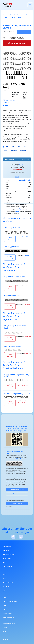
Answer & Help (17, 459)
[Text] (10, 32)
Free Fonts (6, 587)
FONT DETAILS (10, 239)
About (5, 636)
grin (19, 147)
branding (18, 209)
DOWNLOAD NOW (17, 43)
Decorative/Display (25, 180)
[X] (21, 537)
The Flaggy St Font (12, 247)
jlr (7, 147)
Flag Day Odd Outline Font (14, 346)
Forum (5, 597)
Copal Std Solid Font (12, 296)
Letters (5, 605)
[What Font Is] (7, 5)
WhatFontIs (7, 15)
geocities (14, 151)
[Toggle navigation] (30, 5)
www (6, 151)
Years (5, 609)
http (25, 147)
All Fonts (18, 15)
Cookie (5, 632)
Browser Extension (9, 554)
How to (5, 579)
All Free (27, 15)
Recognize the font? (17, 490)
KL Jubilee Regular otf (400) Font (17, 394)
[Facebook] (13, 537)
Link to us (6, 550)
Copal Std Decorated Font (14, 277)
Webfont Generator (17, 504)
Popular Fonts (7, 613)
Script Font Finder (9, 618)
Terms (5, 628)
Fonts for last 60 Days (10, 601)
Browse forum (17, 494)
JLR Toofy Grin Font (12, 228)
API (4, 591)
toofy (13, 147)
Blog (4, 562)
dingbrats (23, 151)
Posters (18, 211)
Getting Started (8, 583)
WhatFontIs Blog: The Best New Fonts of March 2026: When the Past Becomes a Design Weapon (17, 429)
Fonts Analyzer (7, 566)
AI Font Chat (7, 558)
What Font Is (7, 546)
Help (4, 575)
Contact (5, 640)
